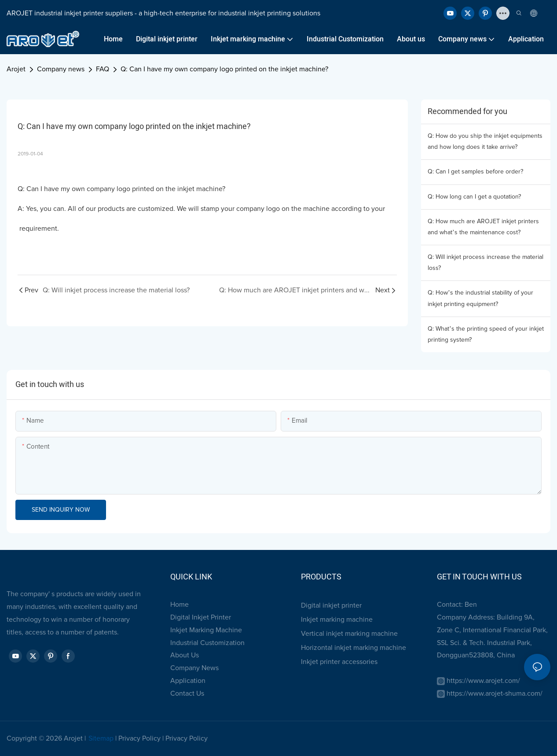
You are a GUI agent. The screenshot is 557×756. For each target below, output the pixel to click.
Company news (61, 69)
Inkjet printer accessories (339, 662)
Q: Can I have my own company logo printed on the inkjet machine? (224, 69)
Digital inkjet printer (331, 605)
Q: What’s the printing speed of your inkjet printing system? (486, 334)
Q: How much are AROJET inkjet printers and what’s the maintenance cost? (483, 227)
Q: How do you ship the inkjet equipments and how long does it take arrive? (485, 142)
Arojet (16, 69)
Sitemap (101, 738)
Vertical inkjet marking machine (349, 634)
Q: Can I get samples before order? (475, 172)
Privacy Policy (139, 738)
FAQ (103, 69)
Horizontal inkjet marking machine (354, 648)
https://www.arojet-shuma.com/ (495, 693)
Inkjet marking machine (337, 620)
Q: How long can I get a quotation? (474, 197)
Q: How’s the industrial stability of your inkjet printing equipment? (480, 298)
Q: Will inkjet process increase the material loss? (486, 263)
